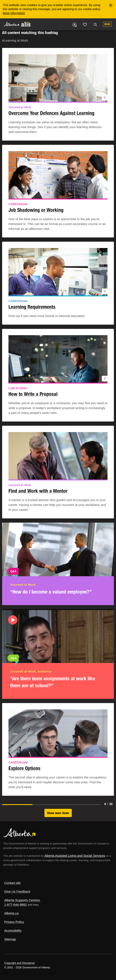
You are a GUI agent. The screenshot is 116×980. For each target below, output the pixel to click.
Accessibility (13, 931)
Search (95, 25)
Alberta (11, 24)
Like (85, 24)
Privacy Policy (14, 922)
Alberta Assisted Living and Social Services (75, 856)
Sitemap (10, 939)
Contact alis (12, 883)
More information (14, 13)
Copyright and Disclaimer (20, 963)
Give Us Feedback (17, 891)
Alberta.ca (11, 913)
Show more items (58, 813)
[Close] (111, 5)
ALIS (26, 24)
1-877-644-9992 (16, 905)
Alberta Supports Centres (22, 900)
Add (74, 25)
